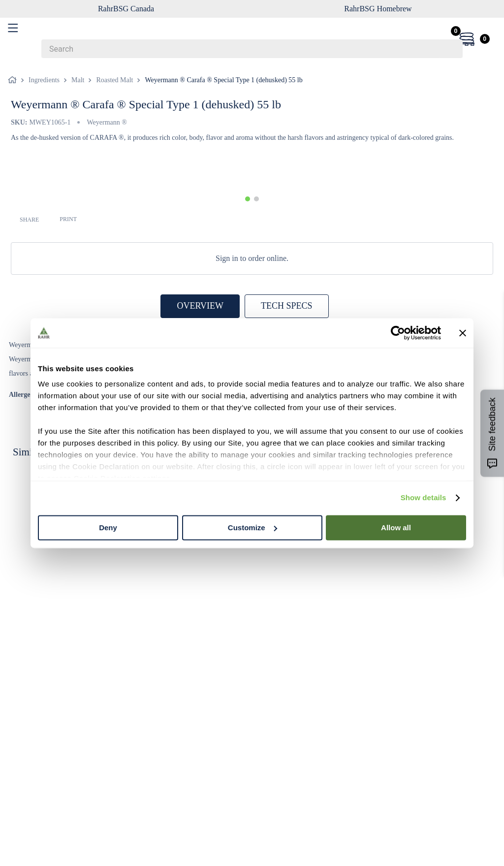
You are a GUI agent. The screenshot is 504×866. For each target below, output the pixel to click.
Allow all (396, 528)
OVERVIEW (200, 306)
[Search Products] (450, 49)
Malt (78, 80)
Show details (424, 497)
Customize (252, 528)
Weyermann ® (107, 122)
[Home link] (14, 80)
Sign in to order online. (252, 258)
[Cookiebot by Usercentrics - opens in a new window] (398, 333)
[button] (248, 199)
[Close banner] (463, 333)
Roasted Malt (114, 80)
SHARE (29, 220)
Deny (108, 528)
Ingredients (44, 80)
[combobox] (252, 49)
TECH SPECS (287, 306)
